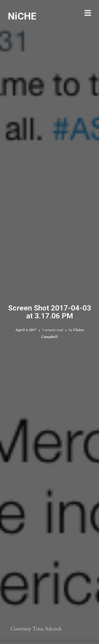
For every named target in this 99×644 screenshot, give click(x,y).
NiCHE (22, 16)
